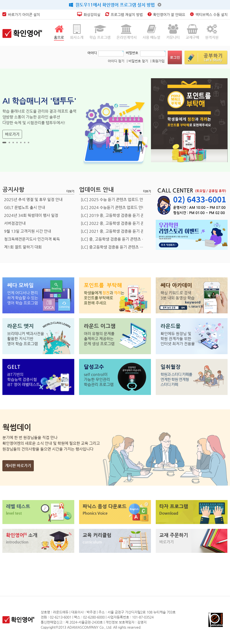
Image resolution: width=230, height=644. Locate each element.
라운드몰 (171, 326)
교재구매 (192, 32)
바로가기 (12, 134)
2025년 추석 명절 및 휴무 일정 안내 (33, 200)
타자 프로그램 (174, 506)
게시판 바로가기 (18, 466)
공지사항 (13, 190)
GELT (14, 367)
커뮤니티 (173, 32)
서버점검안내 (15, 223)
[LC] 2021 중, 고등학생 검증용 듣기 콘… (114, 231)
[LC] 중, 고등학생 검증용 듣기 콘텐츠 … (113, 239)
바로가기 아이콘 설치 (21, 15)
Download (169, 513)
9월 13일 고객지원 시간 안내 (28, 231)
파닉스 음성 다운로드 (105, 506)
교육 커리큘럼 (97, 535)
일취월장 (171, 367)
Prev (6, 120)
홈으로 (59, 32)
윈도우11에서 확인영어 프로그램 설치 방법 (112, 5)
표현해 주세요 (104, 298)
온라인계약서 (126, 32)
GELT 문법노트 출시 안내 (25, 207)
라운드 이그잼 (100, 326)
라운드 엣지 (20, 326)
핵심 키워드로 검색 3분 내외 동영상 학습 (178, 295)
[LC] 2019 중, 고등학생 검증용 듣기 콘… (114, 215)
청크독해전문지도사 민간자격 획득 (32, 239)
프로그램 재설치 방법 (124, 15)
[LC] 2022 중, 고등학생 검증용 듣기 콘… (114, 223)
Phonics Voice (95, 513)
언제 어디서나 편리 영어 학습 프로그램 (23, 298)
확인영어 (22, 535)
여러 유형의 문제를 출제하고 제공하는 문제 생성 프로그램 (99, 339)
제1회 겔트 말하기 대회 (23, 247)
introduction (17, 542)
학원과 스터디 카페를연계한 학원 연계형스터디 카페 (176, 379)
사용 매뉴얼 (151, 32)
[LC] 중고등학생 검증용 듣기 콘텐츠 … (112, 247)
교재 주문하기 (174, 535)
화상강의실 (89, 15)
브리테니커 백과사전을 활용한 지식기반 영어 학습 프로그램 (26, 339)
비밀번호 (132, 53)
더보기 (70, 191)
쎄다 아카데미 (176, 285)
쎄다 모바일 (20, 285)
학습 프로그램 (100, 32)
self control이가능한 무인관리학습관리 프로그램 (99, 379)
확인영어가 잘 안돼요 (166, 15)
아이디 (92, 53)
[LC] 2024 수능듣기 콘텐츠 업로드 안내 (113, 207)
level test (14, 513)
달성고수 (94, 367)
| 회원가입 (158, 61)
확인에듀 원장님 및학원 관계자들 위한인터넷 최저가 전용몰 (178, 339)
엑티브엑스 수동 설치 (209, 15)
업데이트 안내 (96, 190)
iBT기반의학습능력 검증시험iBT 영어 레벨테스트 (23, 379)
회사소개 (77, 32)
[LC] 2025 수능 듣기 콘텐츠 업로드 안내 (114, 200)
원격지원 (212, 32)
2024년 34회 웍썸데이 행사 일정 (31, 215)
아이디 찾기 (116, 61)
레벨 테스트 (18, 506)
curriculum (92, 542)
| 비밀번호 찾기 (137, 61)
